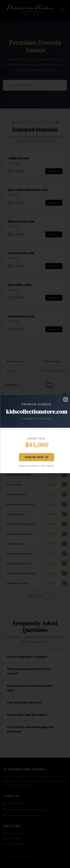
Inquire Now (37, 457)
